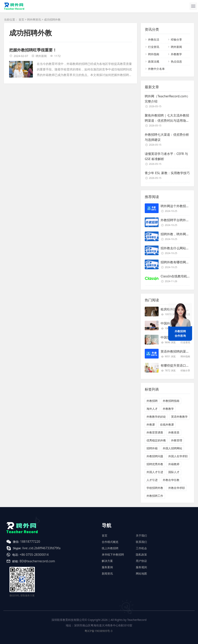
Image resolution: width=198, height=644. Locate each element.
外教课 (151, 424)
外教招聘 (152, 401)
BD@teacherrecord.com (37, 561)
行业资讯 (154, 47)
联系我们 (141, 542)
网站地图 (141, 573)
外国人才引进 (155, 472)
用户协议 (141, 561)
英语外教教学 (179, 417)
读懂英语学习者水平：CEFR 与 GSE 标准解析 (166, 156)
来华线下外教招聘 (113, 554)
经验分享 (176, 39)
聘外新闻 (41, 56)
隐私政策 (141, 554)
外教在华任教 (171, 480)
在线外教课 (167, 424)
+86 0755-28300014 (34, 555)
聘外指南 (154, 54)
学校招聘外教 (155, 488)
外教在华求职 (177, 488)
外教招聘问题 (155, 456)
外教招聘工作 (155, 496)
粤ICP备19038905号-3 (99, 631)
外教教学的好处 (156, 417)
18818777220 (30, 542)
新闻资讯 (107, 573)
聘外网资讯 (34, 19)
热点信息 (176, 61)
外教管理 (177, 440)
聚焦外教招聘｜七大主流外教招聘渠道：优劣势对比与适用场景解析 (167, 118)
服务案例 (107, 567)
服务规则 (141, 567)
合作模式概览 (110, 542)
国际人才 (174, 472)
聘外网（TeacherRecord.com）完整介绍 (167, 99)
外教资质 (174, 432)
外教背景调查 (155, 432)
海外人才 (152, 409)
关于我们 (141, 535)
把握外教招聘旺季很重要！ (33, 50)
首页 (21, 19)
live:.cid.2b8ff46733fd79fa (41, 548)
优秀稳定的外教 (156, 440)
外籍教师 (174, 464)
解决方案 (107, 561)
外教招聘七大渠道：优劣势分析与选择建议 (167, 137)
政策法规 (154, 61)
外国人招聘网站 (172, 448)
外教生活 (154, 39)
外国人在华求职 (178, 456)
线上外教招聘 (110, 548)
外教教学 (176, 54)
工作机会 (141, 548)
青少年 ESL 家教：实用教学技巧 (167, 173)
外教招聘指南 (171, 401)
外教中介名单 (156, 69)
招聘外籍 (152, 448)
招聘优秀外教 (155, 464)
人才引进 (152, 480)
